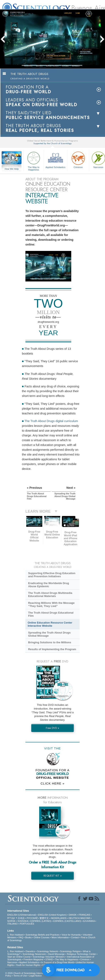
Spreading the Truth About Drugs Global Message (49, 634)
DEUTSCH (74, 918)
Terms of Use (20, 976)
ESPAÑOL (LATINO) (41, 921)
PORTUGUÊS (27, 924)
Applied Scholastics (55, 159)
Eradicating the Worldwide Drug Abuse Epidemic (49, 585)
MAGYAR (85, 918)
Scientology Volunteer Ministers (49, 957)
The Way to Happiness (34, 160)
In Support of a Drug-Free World (58, 962)
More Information (60, 937)
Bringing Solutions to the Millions (50, 642)
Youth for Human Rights (28, 965)
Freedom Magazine (33, 959)
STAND (49, 959)
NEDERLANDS (59, 918)
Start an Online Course (19, 957)
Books (28, 937)
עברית (11, 918)
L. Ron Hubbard (15, 935)
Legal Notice (35, 976)
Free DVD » (52, 728)
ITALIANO (12, 924)
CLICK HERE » (53, 783)
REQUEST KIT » (53, 876)
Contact (75, 937)
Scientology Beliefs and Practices (43, 935)
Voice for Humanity (71, 935)
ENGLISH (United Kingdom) (52, 915)
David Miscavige (56, 954)
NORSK (11, 921)
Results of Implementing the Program (52, 649)
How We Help (12, 169)
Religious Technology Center (81, 954)
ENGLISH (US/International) (22, 915)
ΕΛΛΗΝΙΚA (89, 921)
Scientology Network (47, 951)
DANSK (73, 915)
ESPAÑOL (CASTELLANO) (67, 921)
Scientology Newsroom (34, 954)
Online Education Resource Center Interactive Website (50, 624)
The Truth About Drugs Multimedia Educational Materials (50, 594)
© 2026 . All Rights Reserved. (38, 973)
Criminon (78, 159)
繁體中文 (44, 918)
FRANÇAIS (85, 915)
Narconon (12, 962)
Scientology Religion (70, 951)
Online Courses (42, 937)
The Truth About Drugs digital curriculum (51, 421)
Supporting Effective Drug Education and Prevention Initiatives (52, 575)
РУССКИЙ (32, 918)
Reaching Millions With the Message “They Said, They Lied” (51, 604)
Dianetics (30, 951)
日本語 (21, 918)
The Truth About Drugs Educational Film (51, 614)
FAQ (21, 937)
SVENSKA (23, 921)
